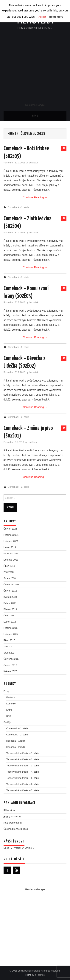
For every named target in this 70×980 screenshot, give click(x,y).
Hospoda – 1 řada (16, 741)
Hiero (28, 975)
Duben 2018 (10, 603)
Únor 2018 (9, 616)
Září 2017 (9, 647)
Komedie (11, 704)
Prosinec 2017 (11, 628)
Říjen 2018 (9, 566)
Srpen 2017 (10, 653)
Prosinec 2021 (11, 535)
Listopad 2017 (11, 634)
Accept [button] (42, 17)
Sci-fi (9, 716)
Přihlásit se (9, 810)
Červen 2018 (10, 591)
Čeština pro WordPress (16, 829)
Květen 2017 (10, 671)
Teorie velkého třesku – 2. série (23, 759)
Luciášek (34, 163)
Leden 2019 (10, 547)
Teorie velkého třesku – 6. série (23, 784)
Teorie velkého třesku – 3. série (23, 766)
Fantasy (11, 697)
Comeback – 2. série (17, 735)
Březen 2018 (10, 609)
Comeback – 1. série (17, 728)
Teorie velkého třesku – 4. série (23, 772)
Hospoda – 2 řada (16, 747)
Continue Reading (35, 197)
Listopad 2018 (11, 560)
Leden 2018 (10, 622)
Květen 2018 (10, 597)
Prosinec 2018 (11, 554)
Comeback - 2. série (18, 207)
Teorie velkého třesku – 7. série (23, 790)
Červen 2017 (10, 665)
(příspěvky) (12, 817)
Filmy (6, 691)
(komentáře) (13, 823)
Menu (35, 116)
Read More (56, 17)
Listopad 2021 (11, 541)
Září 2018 (9, 572)
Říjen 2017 (9, 640)
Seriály (7, 722)
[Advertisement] (35, 66)
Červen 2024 (10, 529)
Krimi (9, 710)
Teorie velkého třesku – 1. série (23, 753)
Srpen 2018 (10, 578)
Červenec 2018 (11, 585)
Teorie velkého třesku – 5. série (23, 778)
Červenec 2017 (11, 659)
